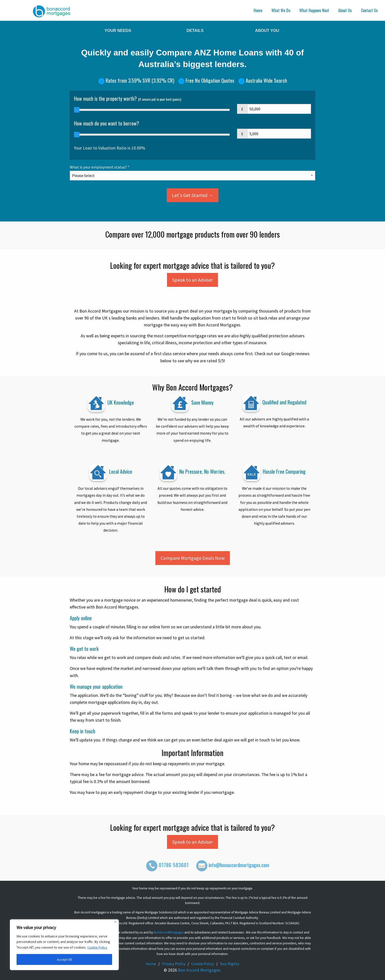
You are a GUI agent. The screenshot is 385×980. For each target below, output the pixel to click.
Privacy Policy (174, 964)
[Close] (115, 922)
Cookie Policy (97, 947)
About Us (345, 10)
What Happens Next (314, 10)
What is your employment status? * (192, 171)
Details (195, 30)
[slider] (77, 110)
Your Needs (118, 30)
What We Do (281, 10)
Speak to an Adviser (192, 280)
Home (258, 10)
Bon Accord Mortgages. (200, 970)
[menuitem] (259, 10)
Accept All (64, 959)
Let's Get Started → (193, 195)
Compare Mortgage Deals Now (193, 558)
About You (267, 30)
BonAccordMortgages (169, 932)
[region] (64, 945)
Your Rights (230, 964)
